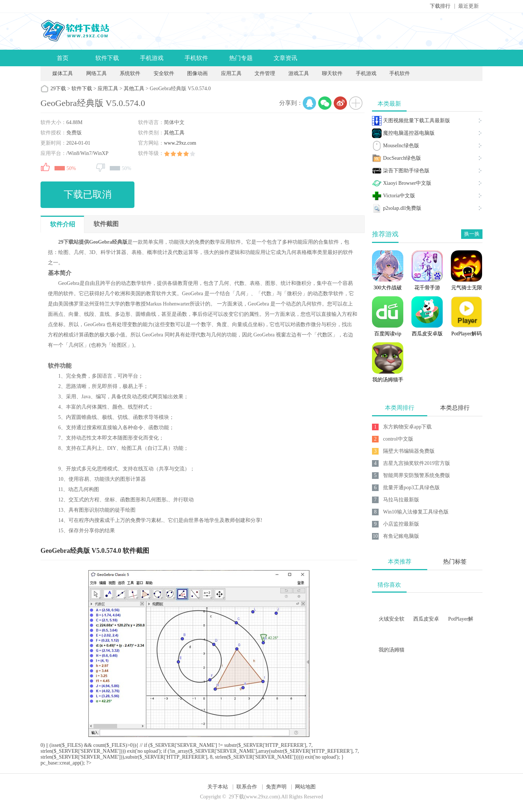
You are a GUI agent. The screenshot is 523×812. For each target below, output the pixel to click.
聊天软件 (332, 73)
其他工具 (134, 89)
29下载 (58, 89)
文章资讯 (285, 58)
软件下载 (107, 58)
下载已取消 (88, 195)
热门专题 (241, 58)
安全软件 (164, 73)
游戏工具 (299, 73)
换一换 (472, 234)
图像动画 (197, 73)
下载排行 (440, 6)
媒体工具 (63, 73)
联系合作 (247, 787)
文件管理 (266, 73)
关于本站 (218, 787)
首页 (63, 58)
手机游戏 (152, 58)
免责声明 (276, 787)
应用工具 (231, 73)
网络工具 (96, 73)
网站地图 (305, 787)
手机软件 (196, 58)
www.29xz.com (180, 143)
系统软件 (130, 73)
